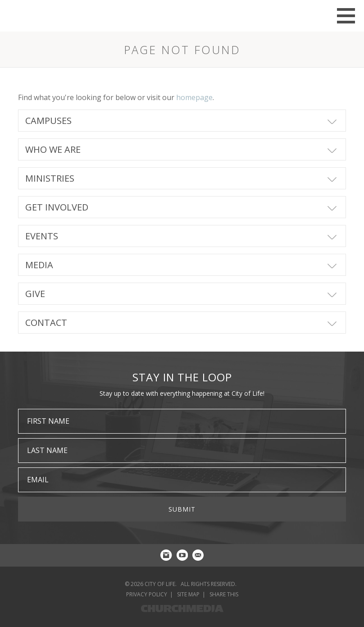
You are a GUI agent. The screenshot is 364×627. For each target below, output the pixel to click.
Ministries (50, 178)
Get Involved (57, 207)
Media (39, 265)
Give (35, 294)
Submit (182, 509)
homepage (194, 97)
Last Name (47, 450)
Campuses (48, 121)
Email (38, 480)
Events (42, 236)
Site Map (188, 594)
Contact (46, 323)
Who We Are (53, 149)
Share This (224, 594)
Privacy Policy (147, 594)
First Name (48, 421)
